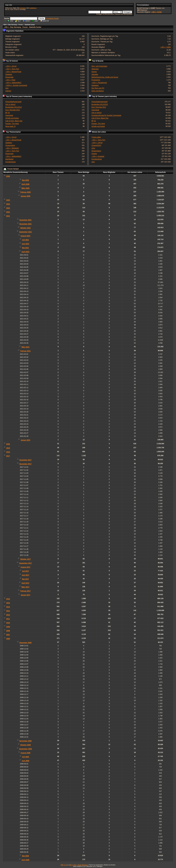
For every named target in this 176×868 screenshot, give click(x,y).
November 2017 (26, 464)
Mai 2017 (25, 579)
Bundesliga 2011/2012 (14, 107)
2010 (8, 623)
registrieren (33, 8)
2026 (8, 176)
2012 (8, 615)
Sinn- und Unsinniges (99, 66)
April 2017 (25, 583)
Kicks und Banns (98, 91)
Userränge (9, 115)
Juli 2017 (26, 571)
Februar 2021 (26, 351)
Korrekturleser (11, 162)
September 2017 (25, 563)
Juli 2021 (26, 240)
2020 (8, 444)
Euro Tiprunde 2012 (13, 110)
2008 (8, 631)
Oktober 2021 (25, 228)
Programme (96, 80)
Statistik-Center (30, 25)
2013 (8, 611)
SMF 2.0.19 (64, 865)
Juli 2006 (26, 757)
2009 (8, 627)
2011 (8, 619)
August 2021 (25, 236)
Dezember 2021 (26, 220)
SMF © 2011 (73, 865)
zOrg (93, 148)
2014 (8, 607)
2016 (8, 599)
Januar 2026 (26, 196)
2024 (8, 204)
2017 (8, 456)
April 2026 (25, 184)
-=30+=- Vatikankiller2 (13, 83)
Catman (8, 91)
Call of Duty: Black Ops (14, 121)
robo (93, 162)
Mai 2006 (25, 856)
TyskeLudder (96, 137)
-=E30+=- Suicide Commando (16, 85)
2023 (8, 208)
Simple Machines (83, 865)
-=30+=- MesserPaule (13, 72)
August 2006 (25, 753)
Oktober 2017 (25, 559)
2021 (8, 216)
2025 (8, 200)
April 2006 (25, 860)
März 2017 (26, 587)
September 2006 (25, 749)
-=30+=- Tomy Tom (12, 69)
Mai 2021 (25, 248)
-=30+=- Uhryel (11, 66)
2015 (8, 603)
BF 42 (8, 113)
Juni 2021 (26, 244)
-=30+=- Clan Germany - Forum (13, 25)
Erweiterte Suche (52, 19)
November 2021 (26, 224)
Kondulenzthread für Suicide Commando (106, 115)
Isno (7, 88)
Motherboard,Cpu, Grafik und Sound (105, 77)
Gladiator (9, 74)
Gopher (94, 154)
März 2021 (26, 347)
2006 (8, 639)
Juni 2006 (26, 761)
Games (94, 72)
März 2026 (26, 188)
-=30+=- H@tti (156, 12)
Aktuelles (95, 74)
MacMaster (9, 159)
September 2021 (25, 232)
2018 (8, 452)
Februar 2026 (26, 192)
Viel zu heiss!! (10, 104)
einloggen (23, 8)
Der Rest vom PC (98, 88)
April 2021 (25, 252)
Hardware (95, 85)
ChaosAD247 (96, 145)
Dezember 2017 (26, 460)
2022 (8, 212)
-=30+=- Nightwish (12, 148)
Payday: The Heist (12, 124)
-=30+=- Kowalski (98, 156)
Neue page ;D (10, 126)
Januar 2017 (26, 595)
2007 (8, 635)
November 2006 (26, 741)
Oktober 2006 (25, 745)
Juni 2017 (26, 575)
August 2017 (25, 567)
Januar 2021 (26, 440)
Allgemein (95, 69)
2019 (8, 448)
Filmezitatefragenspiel (13, 102)
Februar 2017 (26, 591)
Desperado (9, 77)
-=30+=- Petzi (10, 80)
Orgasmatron (10, 145)
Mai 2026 (25, 180)
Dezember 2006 (26, 643)
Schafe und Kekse (12, 118)
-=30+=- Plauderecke (99, 83)
